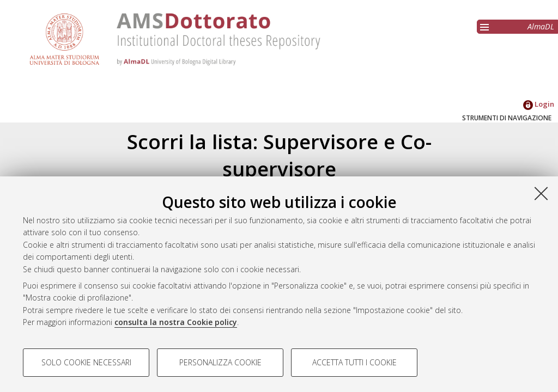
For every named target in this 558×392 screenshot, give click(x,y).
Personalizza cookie (220, 362)
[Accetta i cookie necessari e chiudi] (541, 193)
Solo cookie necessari (86, 362)
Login (539, 104)
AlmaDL (541, 26)
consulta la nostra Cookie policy (176, 322)
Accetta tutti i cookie (354, 362)
